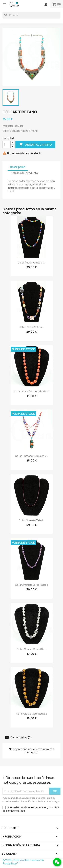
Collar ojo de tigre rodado (32, 714)
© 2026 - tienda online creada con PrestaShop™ (23, 862)
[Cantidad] (7, 145)
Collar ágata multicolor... (32, 263)
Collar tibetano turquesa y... (32, 456)
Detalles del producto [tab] (24, 173)
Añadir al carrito (35, 145)
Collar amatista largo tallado (32, 585)
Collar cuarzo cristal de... (32, 649)
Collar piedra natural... (32, 327)
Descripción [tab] (18, 167)
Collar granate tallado (32, 520)
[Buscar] (32, 15)
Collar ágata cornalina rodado (32, 391)
